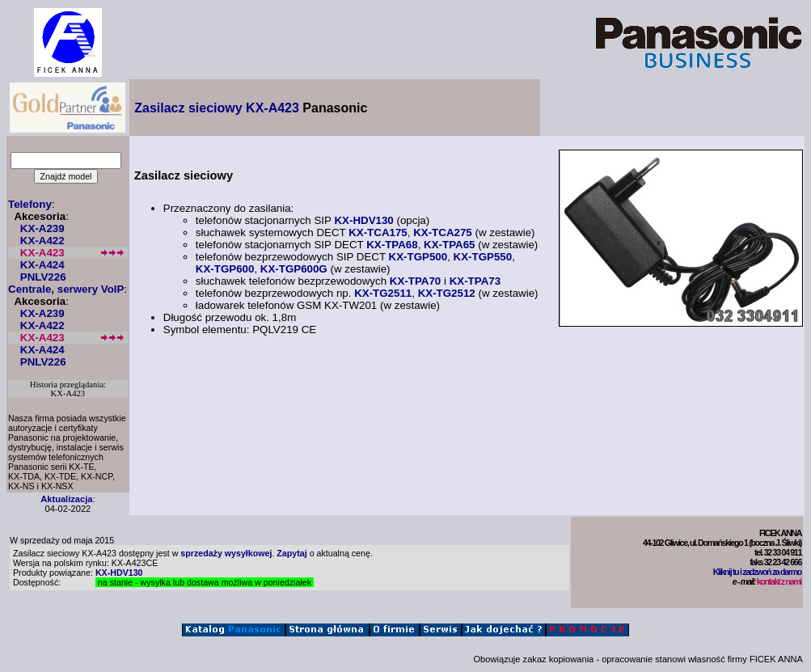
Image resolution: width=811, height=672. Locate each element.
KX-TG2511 (383, 293)
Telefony (30, 204)
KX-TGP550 (483, 257)
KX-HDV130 (363, 220)
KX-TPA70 (415, 281)
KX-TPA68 (392, 245)
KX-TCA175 (378, 232)
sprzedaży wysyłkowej (226, 553)
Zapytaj (291, 553)
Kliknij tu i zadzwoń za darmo (757, 572)
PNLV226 (43, 277)
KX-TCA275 (443, 232)
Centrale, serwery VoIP (66, 289)
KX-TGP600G (294, 269)
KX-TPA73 (475, 281)
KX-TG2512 (447, 293)
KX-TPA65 (449, 245)
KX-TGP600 (225, 269)
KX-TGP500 (418, 257)
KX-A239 (42, 228)
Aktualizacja (66, 499)
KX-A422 (42, 241)
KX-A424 (42, 265)
